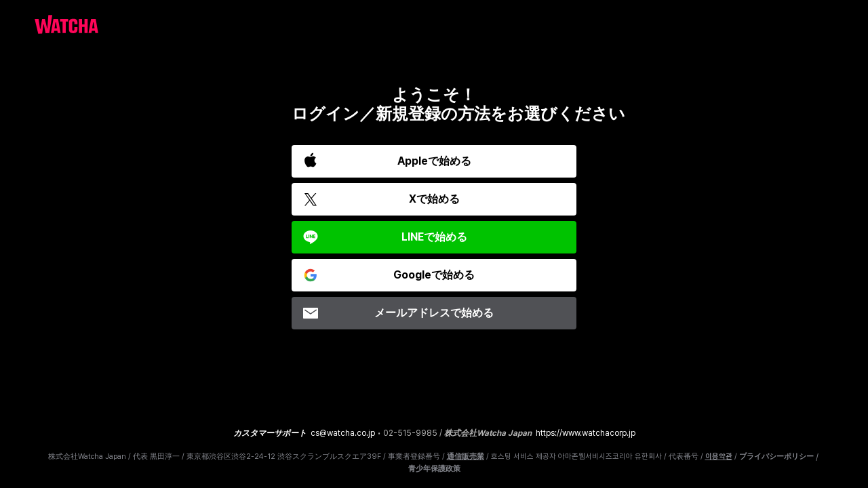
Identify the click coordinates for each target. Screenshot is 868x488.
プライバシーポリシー (776, 457)
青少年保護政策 (434, 469)
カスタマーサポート (270, 433)
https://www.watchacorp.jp (586, 433)
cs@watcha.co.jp (343, 433)
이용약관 (719, 456)
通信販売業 (466, 456)
